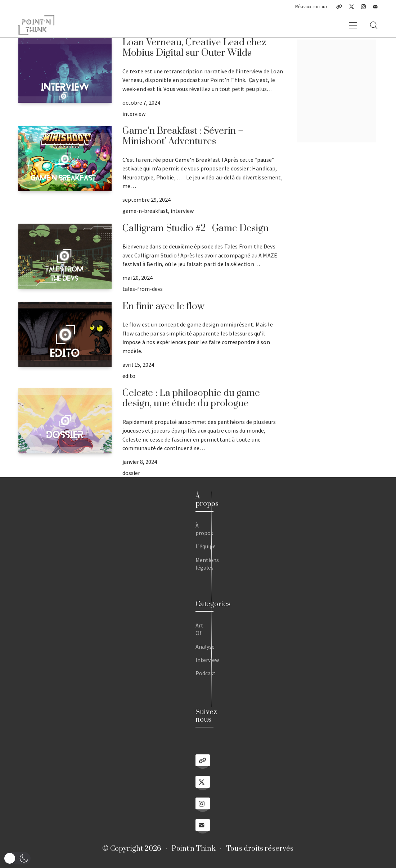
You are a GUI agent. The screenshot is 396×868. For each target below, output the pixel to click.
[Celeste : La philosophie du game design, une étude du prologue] (65, 421)
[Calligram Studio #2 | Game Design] (65, 256)
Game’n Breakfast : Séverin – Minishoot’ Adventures (183, 136)
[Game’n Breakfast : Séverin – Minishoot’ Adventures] (65, 159)
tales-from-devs (143, 289)
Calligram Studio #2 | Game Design (195, 229)
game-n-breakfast (145, 211)
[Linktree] (339, 7)
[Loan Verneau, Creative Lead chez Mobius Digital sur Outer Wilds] (65, 70)
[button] (17, 858)
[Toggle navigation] (353, 25)
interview (134, 114)
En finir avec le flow (163, 307)
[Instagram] (363, 7)
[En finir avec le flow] (65, 334)
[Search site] (374, 25)
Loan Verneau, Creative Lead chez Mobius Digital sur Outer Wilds (194, 48)
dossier (131, 473)
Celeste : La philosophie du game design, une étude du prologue (191, 398)
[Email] (375, 7)
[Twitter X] (352, 7)
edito (129, 376)
